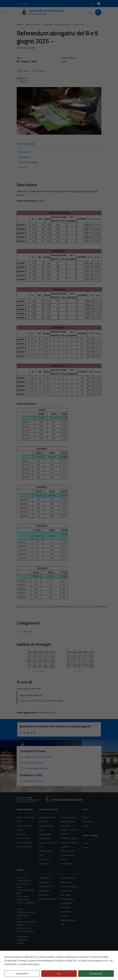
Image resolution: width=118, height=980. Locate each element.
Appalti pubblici (45, 834)
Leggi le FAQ (44, 878)
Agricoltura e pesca (47, 817)
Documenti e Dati (24, 847)
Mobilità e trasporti (69, 838)
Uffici (19, 821)
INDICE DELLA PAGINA (59, 144)
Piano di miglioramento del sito (69, 920)
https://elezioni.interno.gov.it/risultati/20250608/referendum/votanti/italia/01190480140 (62, 607)
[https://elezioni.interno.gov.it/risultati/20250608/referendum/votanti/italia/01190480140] (59, 632)
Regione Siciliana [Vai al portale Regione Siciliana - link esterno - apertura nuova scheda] (23, 4)
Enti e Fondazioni (24, 842)
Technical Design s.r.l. (35, 972)
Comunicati (87, 821)
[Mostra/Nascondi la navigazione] (5, 12)
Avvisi (85, 826)
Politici (20, 830)
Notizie (86, 817)
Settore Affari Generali (31, 695)
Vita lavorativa (67, 864)
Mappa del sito (23, 956)
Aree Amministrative (26, 817)
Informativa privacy (69, 886)
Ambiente (43, 821)
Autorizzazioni (45, 838)
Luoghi (86, 843)
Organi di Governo (25, 826)
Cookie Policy (66, 891)
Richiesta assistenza (48, 899)
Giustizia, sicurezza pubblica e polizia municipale (69, 821)
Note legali (65, 895)
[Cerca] (98, 12)
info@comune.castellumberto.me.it (26, 914)
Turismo (64, 859)
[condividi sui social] (23, 71)
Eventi (85, 847)
